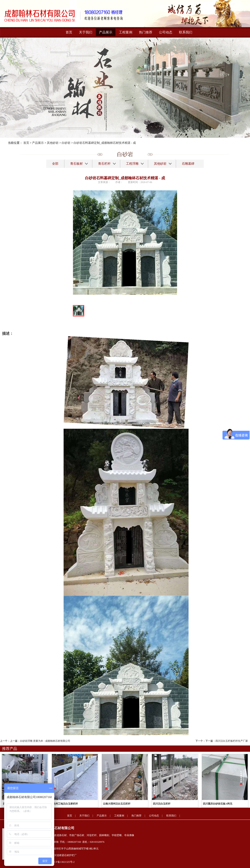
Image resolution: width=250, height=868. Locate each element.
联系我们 (186, 32)
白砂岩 (66, 143)
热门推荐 (146, 32)
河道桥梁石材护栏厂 (65, 855)
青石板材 (76, 164)
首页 (69, 32)
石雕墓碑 (188, 164)
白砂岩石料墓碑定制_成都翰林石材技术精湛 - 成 (105, 143)
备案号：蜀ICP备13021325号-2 (58, 862)
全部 (55, 164)
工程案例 (126, 32)
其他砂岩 (53, 143)
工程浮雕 (132, 164)
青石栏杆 (104, 164)
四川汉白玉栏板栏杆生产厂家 (232, 741)
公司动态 (166, 32)
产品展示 (106, 32)
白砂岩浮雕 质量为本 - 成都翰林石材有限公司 (45, 741)
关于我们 (86, 32)
